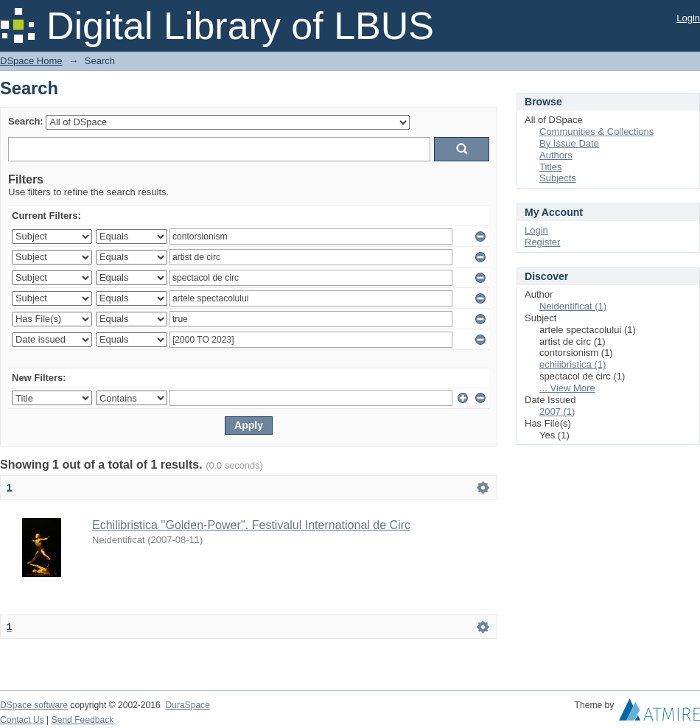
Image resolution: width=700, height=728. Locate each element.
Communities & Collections (596, 132)
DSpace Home (31, 61)
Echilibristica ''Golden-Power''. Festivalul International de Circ (251, 525)
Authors (556, 155)
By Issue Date (569, 143)
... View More (567, 388)
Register (542, 242)
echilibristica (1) (573, 364)
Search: (26, 121)
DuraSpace (187, 705)
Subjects (558, 178)
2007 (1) (557, 412)
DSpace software (34, 705)
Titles (551, 167)
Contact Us (22, 720)
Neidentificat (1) (573, 306)
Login (688, 18)
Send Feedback (83, 720)
